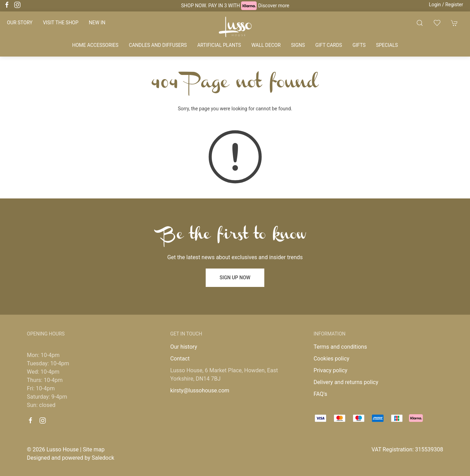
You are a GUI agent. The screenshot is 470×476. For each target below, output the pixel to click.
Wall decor (266, 45)
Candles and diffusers (158, 45)
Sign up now (235, 278)
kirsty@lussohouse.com (200, 390)
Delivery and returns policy (346, 382)
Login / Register (446, 5)
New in (97, 23)
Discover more (274, 6)
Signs (298, 45)
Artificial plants (219, 45)
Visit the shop (61, 23)
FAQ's (320, 394)
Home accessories (95, 45)
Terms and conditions (340, 347)
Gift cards (329, 45)
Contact (180, 359)
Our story (20, 23)
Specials (387, 45)
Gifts (359, 45)
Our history (184, 347)
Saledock (103, 458)
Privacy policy (331, 370)
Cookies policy (331, 359)
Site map (94, 449)
